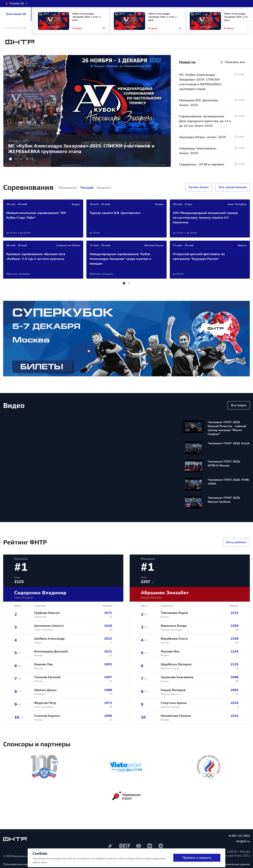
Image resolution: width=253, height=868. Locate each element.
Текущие (87, 188)
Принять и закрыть (197, 858)
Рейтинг (154, 43)
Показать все (232, 63)
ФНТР (78, 43)
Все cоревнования (233, 188)
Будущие (104, 188)
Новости (102, 43)
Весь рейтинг (236, 543)
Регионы (178, 43)
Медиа (203, 43)
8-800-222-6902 (239, 837)
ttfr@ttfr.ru (243, 842)
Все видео (239, 406)
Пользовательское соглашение (24, 865)
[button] (250, 29)
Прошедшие (67, 188)
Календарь (128, 43)
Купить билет (199, 188)
